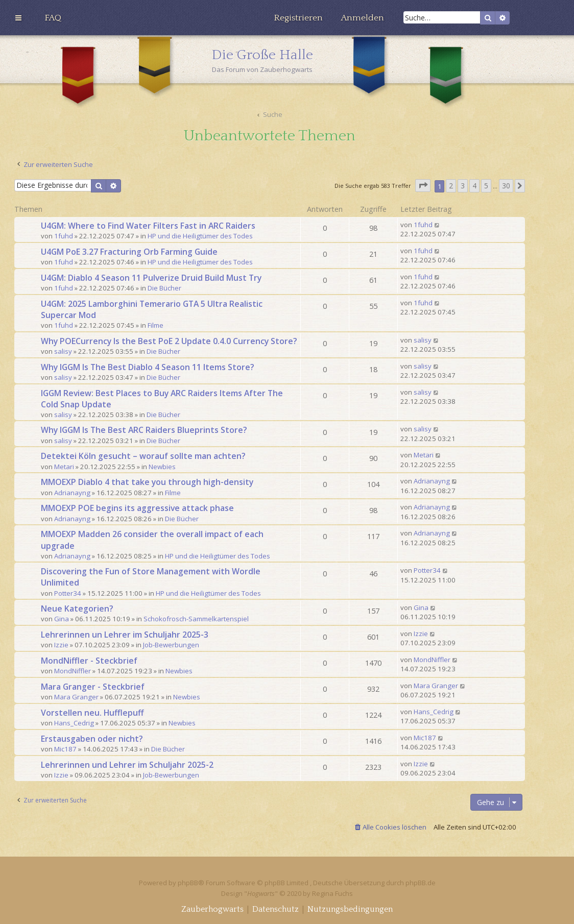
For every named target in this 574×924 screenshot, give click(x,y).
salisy (63, 351)
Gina (62, 619)
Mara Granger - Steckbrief (93, 687)
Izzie (61, 645)
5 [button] (486, 186)
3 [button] (463, 186)
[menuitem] (53, 18)
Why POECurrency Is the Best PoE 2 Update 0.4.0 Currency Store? (169, 341)
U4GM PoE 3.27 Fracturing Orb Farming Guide (129, 252)
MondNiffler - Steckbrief (89, 661)
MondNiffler (73, 671)
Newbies (162, 467)
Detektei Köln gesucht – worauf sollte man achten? (143, 456)
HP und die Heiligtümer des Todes (200, 236)
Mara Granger (76, 697)
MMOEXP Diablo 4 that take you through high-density (147, 482)
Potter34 (68, 593)
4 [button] (474, 186)
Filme (156, 325)
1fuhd (64, 236)
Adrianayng (72, 493)
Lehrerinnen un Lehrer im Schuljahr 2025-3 (125, 635)
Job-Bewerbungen (171, 645)
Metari (64, 467)
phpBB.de (421, 883)
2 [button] (451, 186)
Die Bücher (164, 288)
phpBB (188, 883)
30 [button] (506, 186)
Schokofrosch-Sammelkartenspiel (196, 619)
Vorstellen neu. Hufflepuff (92, 713)
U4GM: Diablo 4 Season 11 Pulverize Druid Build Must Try (151, 278)
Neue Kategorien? (77, 609)
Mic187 (65, 749)
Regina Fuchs (332, 893)
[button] (423, 186)
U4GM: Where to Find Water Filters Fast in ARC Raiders (148, 226)
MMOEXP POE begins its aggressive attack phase (137, 508)
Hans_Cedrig (74, 723)
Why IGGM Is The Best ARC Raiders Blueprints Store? (144, 430)
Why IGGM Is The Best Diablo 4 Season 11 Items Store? (148, 367)
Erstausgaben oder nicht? (92, 739)
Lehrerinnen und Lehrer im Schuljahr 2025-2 (127, 765)
